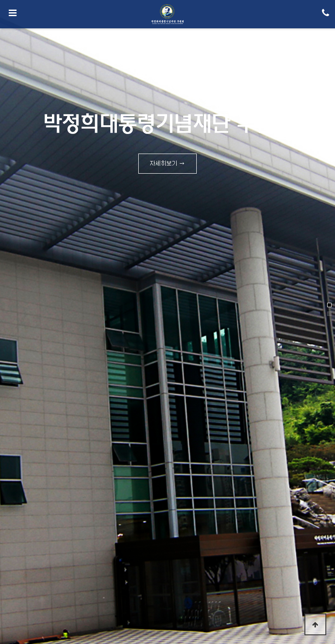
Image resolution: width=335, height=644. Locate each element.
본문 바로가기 (0, 0)
